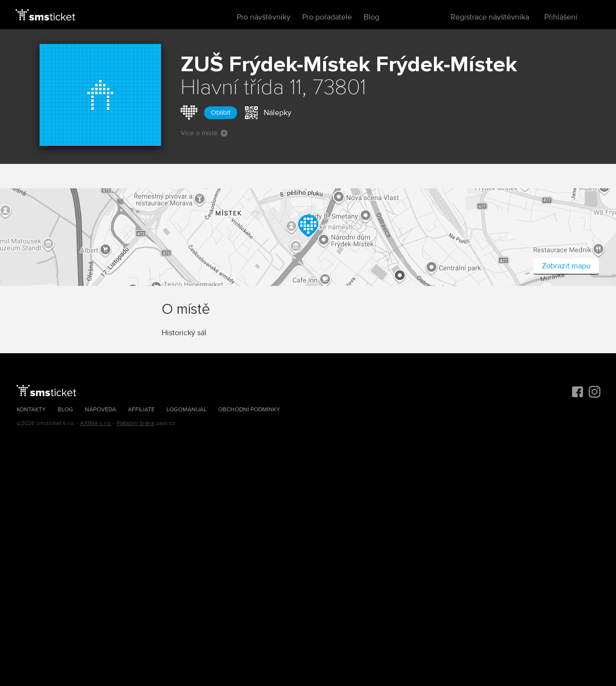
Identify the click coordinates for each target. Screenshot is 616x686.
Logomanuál (186, 410)
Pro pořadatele (327, 17)
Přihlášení (561, 17)
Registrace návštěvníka (490, 17)
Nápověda (101, 410)
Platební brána (135, 423)
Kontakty (31, 410)
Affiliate (141, 410)
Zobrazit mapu (566, 266)
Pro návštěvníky (264, 17)
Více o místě (204, 133)
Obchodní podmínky (249, 410)
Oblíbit (221, 112)
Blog (371, 17)
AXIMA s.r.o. (96, 423)
